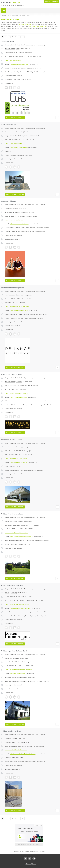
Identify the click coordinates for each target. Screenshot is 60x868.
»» (23, 37)
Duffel (14, 738)
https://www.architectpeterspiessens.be (22, 537)
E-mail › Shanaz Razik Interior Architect (16, 393)
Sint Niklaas (20, 295)
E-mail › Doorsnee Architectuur (14, 220)
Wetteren (19, 382)
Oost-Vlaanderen (10, 49)
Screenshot (34, 64)
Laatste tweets (10, 79)
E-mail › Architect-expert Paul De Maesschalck (18, 670)
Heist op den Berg (18, 521)
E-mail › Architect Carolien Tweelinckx (16, 750)
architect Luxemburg (25, 24)
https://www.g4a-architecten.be (19, 64)
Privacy (34, 864)
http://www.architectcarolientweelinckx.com (23, 754)
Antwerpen (8, 208)
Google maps (25, 49)
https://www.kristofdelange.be (19, 310)
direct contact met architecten (37, 26)
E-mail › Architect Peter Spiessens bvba (16, 533)
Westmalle (16, 658)
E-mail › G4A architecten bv (13, 60)
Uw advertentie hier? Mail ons (29, 844)
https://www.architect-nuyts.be (19, 147)
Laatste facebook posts (24, 79)
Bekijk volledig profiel (15, 118)
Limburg (7, 593)
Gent (18, 49)
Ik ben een (51, 2)
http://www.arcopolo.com (17, 674)
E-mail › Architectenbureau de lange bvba (17, 307)
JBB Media (28, 864)
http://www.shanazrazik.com (18, 397)
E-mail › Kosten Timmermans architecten (17, 604)
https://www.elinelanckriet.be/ (19, 462)
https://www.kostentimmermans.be (20, 608)
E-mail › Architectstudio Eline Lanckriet (16, 459)
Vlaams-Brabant (9, 132)
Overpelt (13, 593)
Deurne (15, 208)
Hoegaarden (19, 132)
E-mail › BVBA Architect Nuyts (14, 144)
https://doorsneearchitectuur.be (19, 224)
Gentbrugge (20, 447)
